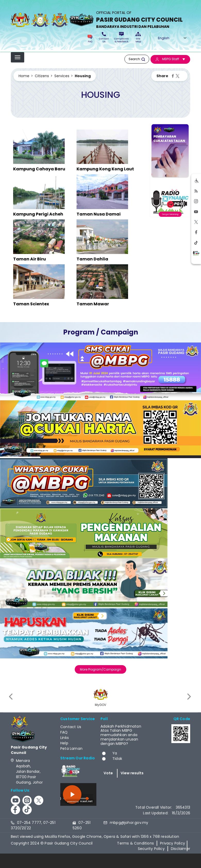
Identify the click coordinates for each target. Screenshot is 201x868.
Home (24, 76)
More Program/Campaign (100, 669)
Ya (115, 753)
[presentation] (11, 697)
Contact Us (104, 38)
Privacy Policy (173, 843)
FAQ (90, 39)
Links (65, 738)
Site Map (138, 38)
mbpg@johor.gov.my (129, 823)
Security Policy (151, 849)
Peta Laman (71, 748)
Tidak (117, 759)
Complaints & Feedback (121, 38)
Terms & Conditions (135, 843)
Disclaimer (181, 849)
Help (64, 743)
